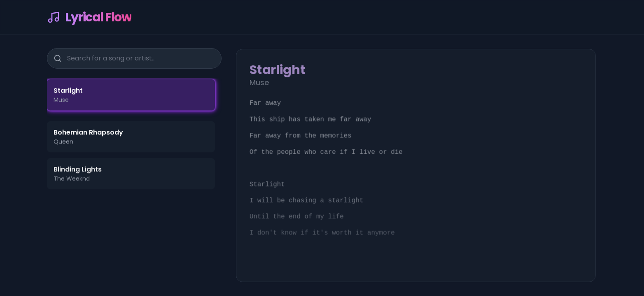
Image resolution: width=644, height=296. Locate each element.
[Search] (58, 58)
